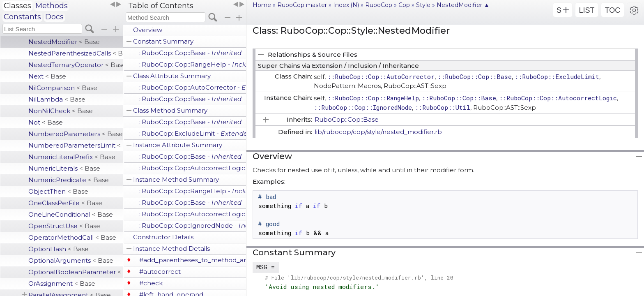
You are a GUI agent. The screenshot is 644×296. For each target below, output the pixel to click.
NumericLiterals (64, 168)
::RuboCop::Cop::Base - (191, 53)
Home (262, 5)
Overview (148, 30)
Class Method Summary (170, 110)
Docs (54, 17)
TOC (613, 10)
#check (151, 283)
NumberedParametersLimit (76, 145)
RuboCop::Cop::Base (347, 119)
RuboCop (379, 5)
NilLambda (57, 99)
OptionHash (59, 249)
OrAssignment (62, 283)
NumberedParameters (76, 134)
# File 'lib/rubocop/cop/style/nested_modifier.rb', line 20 (359, 277)
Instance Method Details (171, 249)
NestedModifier (64, 42)
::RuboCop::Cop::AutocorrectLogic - (193, 168)
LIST (586, 10)
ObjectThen (58, 191)
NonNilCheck (61, 111)
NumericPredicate (69, 180)
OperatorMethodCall (72, 237)
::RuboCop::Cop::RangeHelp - (193, 64)
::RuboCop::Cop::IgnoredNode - (193, 225)
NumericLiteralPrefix (72, 157)
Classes (17, 6)
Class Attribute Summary (172, 76)
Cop (404, 5)
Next (47, 76)
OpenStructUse (64, 226)
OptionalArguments (71, 260)
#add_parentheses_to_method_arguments (193, 260)
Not (46, 122)
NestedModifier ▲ (463, 5)
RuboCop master (302, 5)
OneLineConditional (71, 214)
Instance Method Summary (176, 179)
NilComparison (63, 88)
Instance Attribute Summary (178, 145)
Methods (52, 6)
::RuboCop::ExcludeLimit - (193, 133)
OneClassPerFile (65, 203)
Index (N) (346, 5)
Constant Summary (163, 41)
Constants (22, 17)
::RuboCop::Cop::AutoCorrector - (193, 87)
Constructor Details (163, 237)
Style (423, 5)
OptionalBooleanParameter (76, 272)
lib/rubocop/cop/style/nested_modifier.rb (378, 132)
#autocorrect (160, 272)
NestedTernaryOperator (76, 65)
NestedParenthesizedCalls (76, 53)
